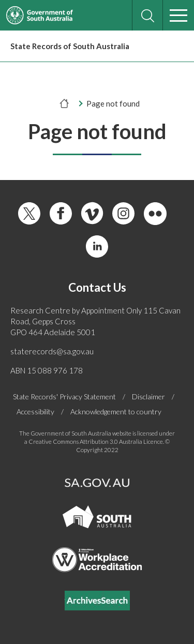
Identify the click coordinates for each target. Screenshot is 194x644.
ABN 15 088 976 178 (47, 370)
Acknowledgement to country (116, 411)
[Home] (64, 103)
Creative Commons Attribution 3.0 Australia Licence (96, 441)
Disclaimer (148, 397)
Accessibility (35, 412)
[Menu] (178, 16)
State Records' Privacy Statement (64, 397)
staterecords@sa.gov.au (52, 351)
